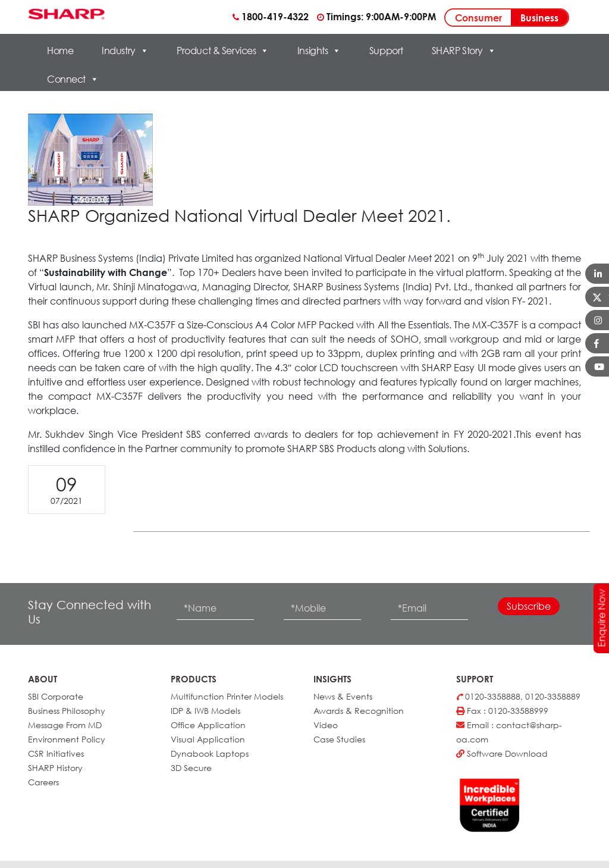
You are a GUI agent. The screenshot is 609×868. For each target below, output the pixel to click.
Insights (319, 51)
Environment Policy (67, 739)
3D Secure (191, 768)
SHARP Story (464, 51)
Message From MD (65, 725)
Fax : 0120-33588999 (502, 711)
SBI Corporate (56, 696)
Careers (43, 782)
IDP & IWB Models (205, 711)
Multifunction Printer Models (227, 696)
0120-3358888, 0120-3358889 (518, 696)
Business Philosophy (67, 711)
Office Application (208, 725)
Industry (125, 51)
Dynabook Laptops (210, 753)
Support (386, 51)
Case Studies (339, 739)
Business (539, 18)
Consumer (478, 18)
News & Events (343, 696)
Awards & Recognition (359, 711)
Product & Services (223, 51)
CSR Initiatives (56, 753)
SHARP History (55, 768)
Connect (73, 79)
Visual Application (208, 739)
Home (60, 51)
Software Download (502, 753)
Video (326, 725)
